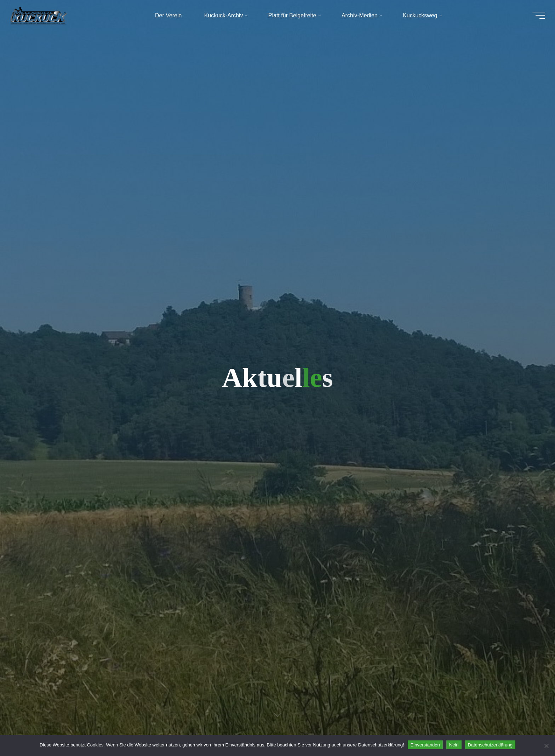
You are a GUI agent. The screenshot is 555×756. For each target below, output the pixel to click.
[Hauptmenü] (534, 17)
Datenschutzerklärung (490, 745)
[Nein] (546, 746)
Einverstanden (425, 745)
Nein (454, 745)
